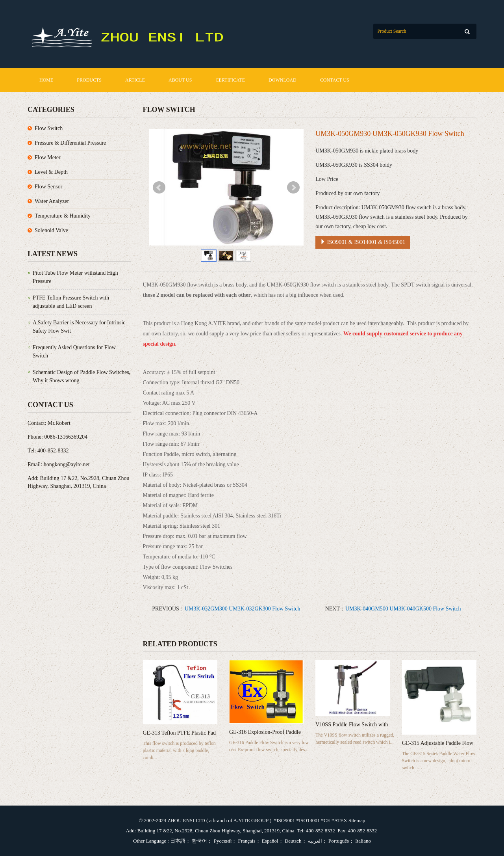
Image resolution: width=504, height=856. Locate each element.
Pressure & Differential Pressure (70, 143)
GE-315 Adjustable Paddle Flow (438, 743)
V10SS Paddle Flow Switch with (352, 725)
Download (283, 80)
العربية (314, 841)
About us (180, 80)
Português (338, 841)
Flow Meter (48, 157)
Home (46, 80)
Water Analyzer (52, 201)
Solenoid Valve (51, 230)
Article (135, 80)
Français (246, 841)
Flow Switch (49, 128)
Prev (159, 188)
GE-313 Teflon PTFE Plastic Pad (179, 733)
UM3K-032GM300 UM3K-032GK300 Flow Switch (243, 609)
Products (89, 80)
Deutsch (293, 841)
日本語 (178, 841)
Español (270, 841)
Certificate (230, 80)
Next (293, 188)
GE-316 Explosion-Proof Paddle (265, 732)
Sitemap (357, 820)
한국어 (199, 841)
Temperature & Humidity (63, 216)
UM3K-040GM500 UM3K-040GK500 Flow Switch (403, 609)
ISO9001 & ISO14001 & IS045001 (363, 242)
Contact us (335, 80)
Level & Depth (51, 172)
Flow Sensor (48, 187)
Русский (222, 841)
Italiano (362, 841)
